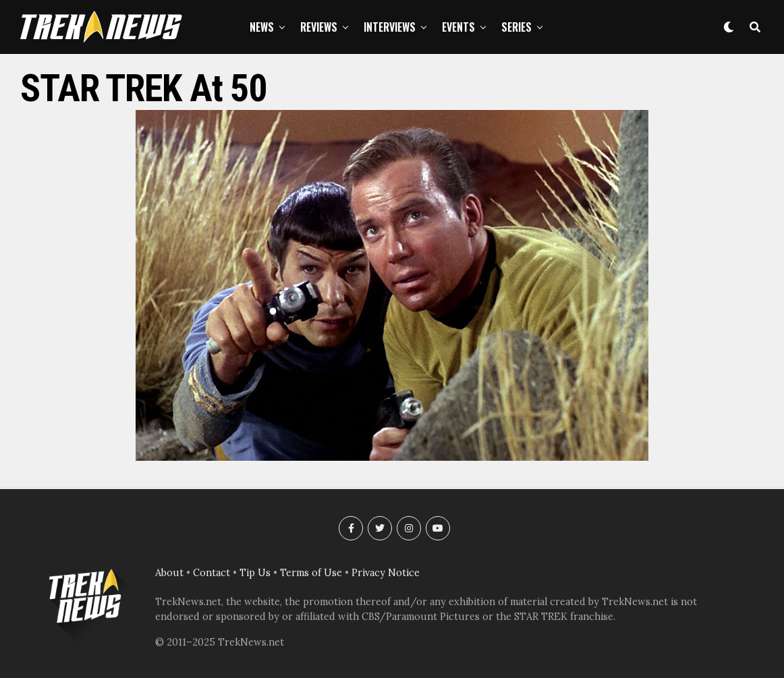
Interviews (390, 27)
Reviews (319, 27)
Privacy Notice (386, 573)
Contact (212, 573)
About (169, 573)
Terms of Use (311, 573)
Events (458, 27)
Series (516, 27)
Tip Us (255, 573)
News (262, 27)
